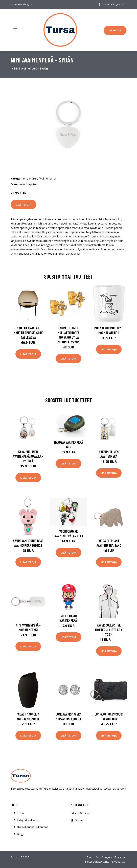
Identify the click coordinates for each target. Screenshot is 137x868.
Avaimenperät (47, 179)
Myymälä (115, 30)
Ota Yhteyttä (104, 857)
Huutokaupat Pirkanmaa (33, 827)
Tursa (21, 813)
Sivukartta (119, 862)
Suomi (106, 4)
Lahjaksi (32, 179)
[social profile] (36, 5)
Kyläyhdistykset (27, 820)
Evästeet (120, 857)
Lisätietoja (23, 205)
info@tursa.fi (118, 4)
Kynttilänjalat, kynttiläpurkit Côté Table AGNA (28, 332)
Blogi (20, 834)
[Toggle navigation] (15, 30)
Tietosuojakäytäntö (97, 862)
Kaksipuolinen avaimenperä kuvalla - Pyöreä (28, 456)
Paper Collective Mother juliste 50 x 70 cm (109, 630)
